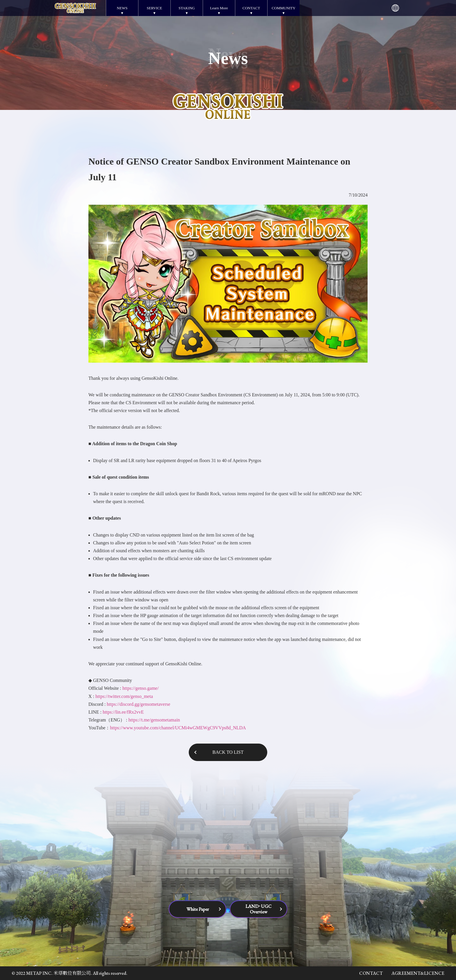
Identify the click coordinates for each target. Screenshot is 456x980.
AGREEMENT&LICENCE (418, 973)
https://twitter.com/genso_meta (124, 696)
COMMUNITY (284, 8)
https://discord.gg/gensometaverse (138, 704)
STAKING (187, 8)
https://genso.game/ (141, 688)
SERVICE (154, 8)
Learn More (219, 8)
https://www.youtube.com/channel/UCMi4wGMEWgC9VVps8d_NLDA (178, 728)
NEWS (122, 8)
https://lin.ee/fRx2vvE (123, 712)
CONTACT (251, 8)
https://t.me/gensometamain (154, 720)
